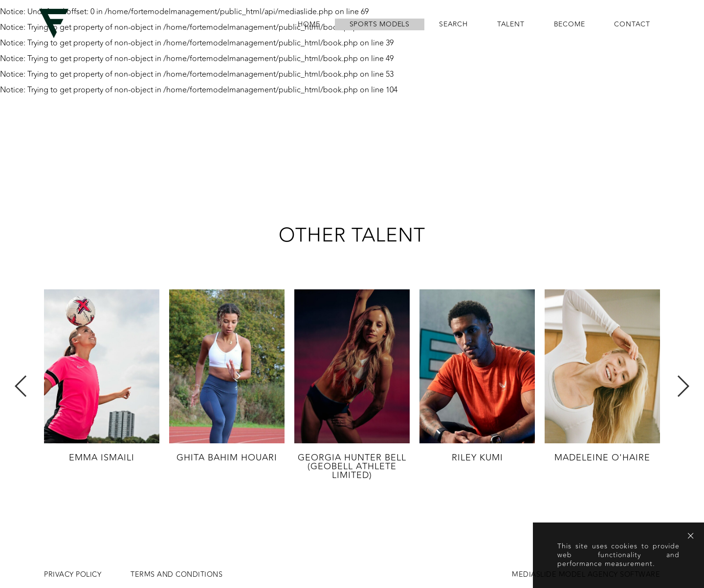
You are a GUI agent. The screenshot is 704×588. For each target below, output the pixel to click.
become (570, 24)
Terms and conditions (176, 575)
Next (683, 386)
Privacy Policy (73, 575)
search (453, 24)
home (309, 24)
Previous (21, 386)
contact (632, 24)
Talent (511, 24)
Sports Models (380, 24)
